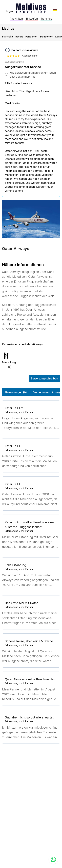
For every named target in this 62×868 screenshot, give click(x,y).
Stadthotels (46, 37)
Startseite (7, 37)
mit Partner (27, 412)
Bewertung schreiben (44, 378)
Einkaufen (32, 19)
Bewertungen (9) (16, 392)
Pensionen (31, 37)
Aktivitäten (16, 19)
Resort (19, 37)
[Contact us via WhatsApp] (53, 859)
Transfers (46, 19)
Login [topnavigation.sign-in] (9, 11)
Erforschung (11, 412)
